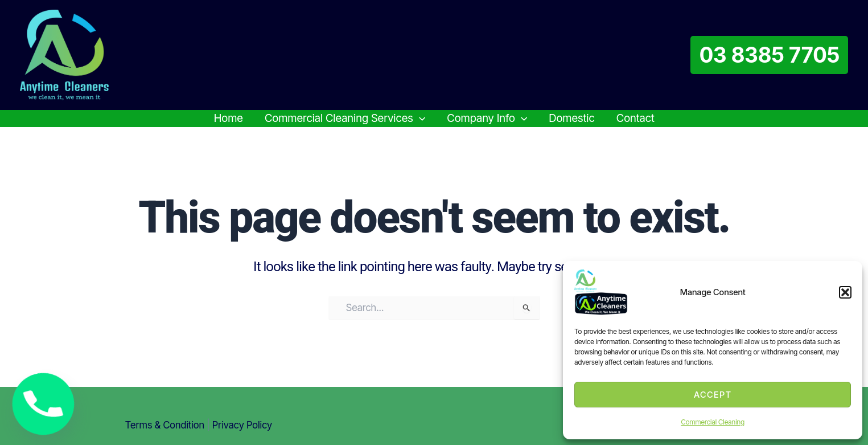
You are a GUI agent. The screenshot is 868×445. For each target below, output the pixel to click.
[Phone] (43, 404)
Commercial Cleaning (713, 422)
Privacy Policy (242, 425)
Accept (713, 395)
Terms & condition (165, 425)
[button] (845, 292)
